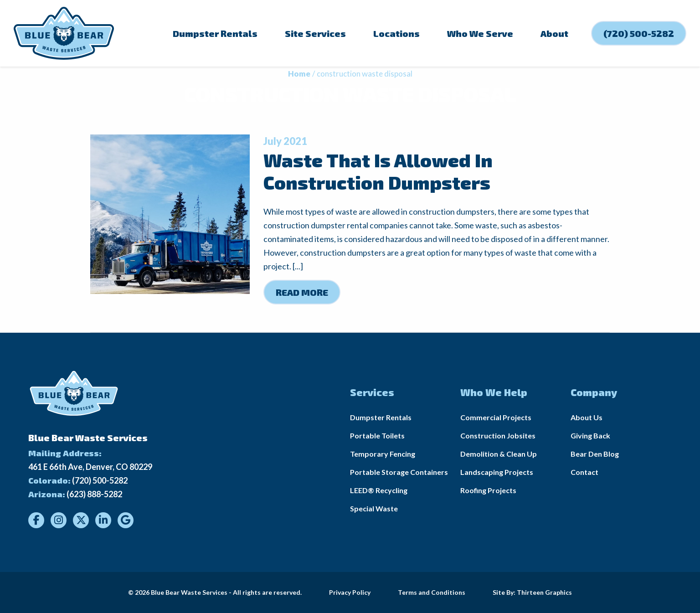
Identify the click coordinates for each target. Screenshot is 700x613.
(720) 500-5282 (100, 480)
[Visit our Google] (126, 520)
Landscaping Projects (497, 472)
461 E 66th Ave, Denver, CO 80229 (90, 467)
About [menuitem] (554, 33)
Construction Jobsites (498, 435)
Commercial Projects (496, 417)
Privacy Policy (350, 592)
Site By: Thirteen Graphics (532, 592)
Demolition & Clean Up (499, 454)
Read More (302, 292)
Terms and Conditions (432, 592)
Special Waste (374, 508)
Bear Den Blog (595, 454)
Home (299, 74)
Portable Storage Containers (399, 472)
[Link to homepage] (64, 33)
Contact (584, 472)
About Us (587, 417)
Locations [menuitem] (396, 33)
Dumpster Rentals (381, 417)
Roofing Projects (488, 490)
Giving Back (590, 435)
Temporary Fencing (383, 454)
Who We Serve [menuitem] (480, 33)
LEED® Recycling (379, 490)
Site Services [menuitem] (315, 33)
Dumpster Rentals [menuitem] (215, 33)
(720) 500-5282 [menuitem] (639, 33)
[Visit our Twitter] (81, 520)
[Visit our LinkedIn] (103, 520)
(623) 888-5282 (94, 494)
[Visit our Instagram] (59, 520)
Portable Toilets (377, 435)
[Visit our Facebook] (36, 520)
